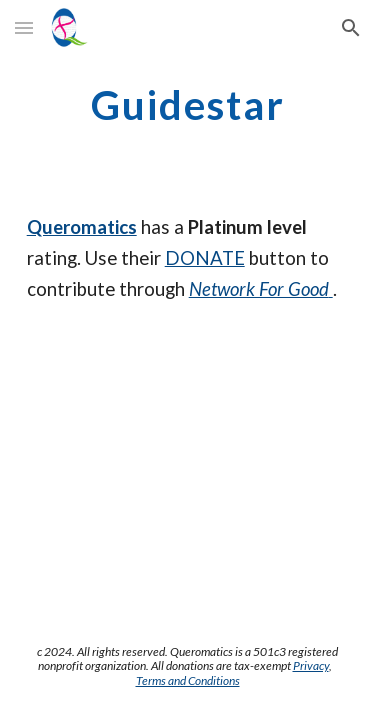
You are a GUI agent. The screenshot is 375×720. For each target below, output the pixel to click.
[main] (188, 105)
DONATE (205, 258)
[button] (24, 27)
